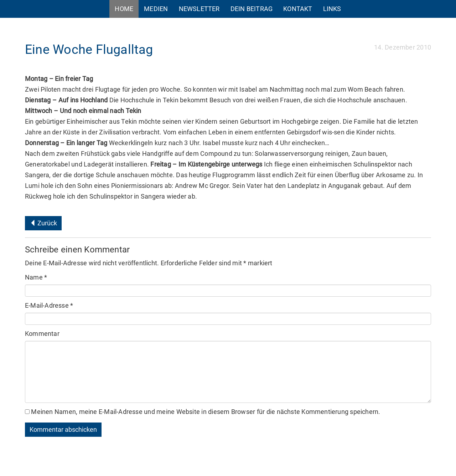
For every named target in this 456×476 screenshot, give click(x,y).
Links (332, 9)
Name (36, 277)
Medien (156, 9)
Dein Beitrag (252, 9)
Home (124, 9)
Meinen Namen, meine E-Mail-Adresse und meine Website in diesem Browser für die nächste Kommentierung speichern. (206, 412)
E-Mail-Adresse (49, 305)
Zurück (43, 223)
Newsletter (199, 9)
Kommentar (42, 334)
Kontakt (298, 9)
